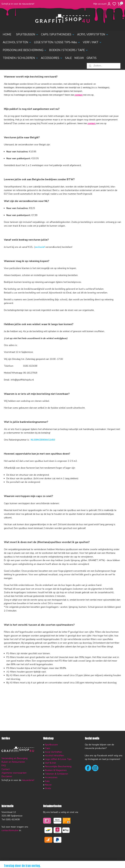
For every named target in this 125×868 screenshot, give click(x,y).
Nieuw (48, 785)
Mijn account (102, 4)
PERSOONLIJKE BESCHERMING (25, 50)
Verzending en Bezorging (14, 758)
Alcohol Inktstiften (54, 756)
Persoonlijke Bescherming (58, 766)
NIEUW (79, 58)
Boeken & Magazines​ (56, 770)
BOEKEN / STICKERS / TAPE (69, 50)
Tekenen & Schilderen (56, 774)
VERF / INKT (92, 42)
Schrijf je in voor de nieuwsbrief (18, 4)
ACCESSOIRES (52, 58)
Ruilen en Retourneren (13, 762)
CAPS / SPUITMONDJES (58, 34)
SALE (68, 58)
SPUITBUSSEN (27, 34)
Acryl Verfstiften (53, 752)
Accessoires (51, 777)
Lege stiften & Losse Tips (58, 759)
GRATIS (92, 58)
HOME (7, 34)
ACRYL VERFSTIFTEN (93, 34)
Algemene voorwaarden (14, 773)
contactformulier (10, 830)
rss (80, 862)
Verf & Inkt (50, 763)
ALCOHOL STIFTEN (17, 42)
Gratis (48, 788)
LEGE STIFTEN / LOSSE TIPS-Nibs (57, 42)
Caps (48, 748)
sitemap (74, 862)
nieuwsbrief (28, 780)
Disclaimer (7, 776)
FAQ (4, 765)
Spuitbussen (51, 745)
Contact (6, 769)
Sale (47, 781)
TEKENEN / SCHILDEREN (21, 58)
